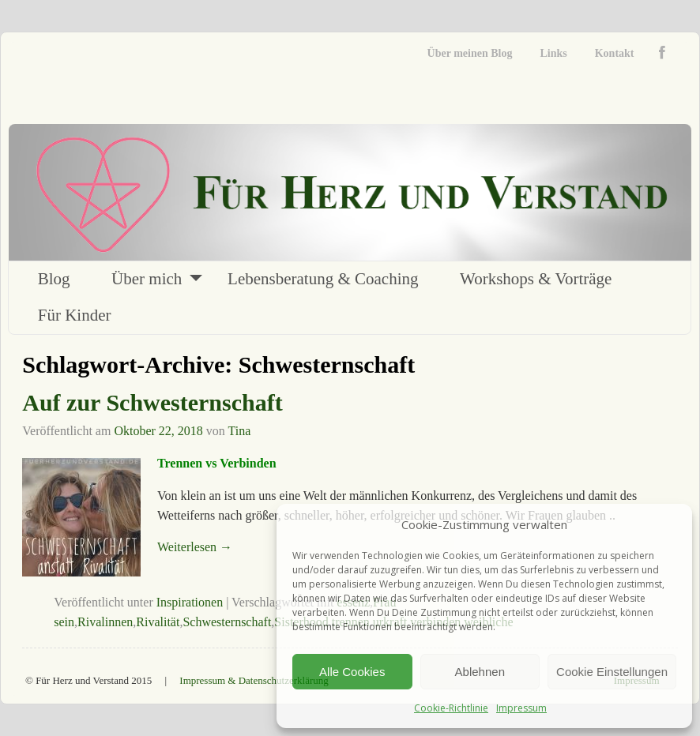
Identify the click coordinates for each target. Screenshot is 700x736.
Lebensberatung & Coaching (323, 279)
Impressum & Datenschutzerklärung (254, 680)
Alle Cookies (352, 672)
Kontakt (615, 53)
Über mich (147, 279)
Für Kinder (75, 315)
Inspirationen (190, 602)
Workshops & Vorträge (536, 279)
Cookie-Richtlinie (451, 708)
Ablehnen (480, 672)
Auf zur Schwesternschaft (152, 402)
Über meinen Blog (470, 53)
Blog (54, 279)
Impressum (521, 708)
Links (553, 53)
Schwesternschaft (227, 622)
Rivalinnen (105, 622)
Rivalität (158, 622)
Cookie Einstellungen (612, 672)
